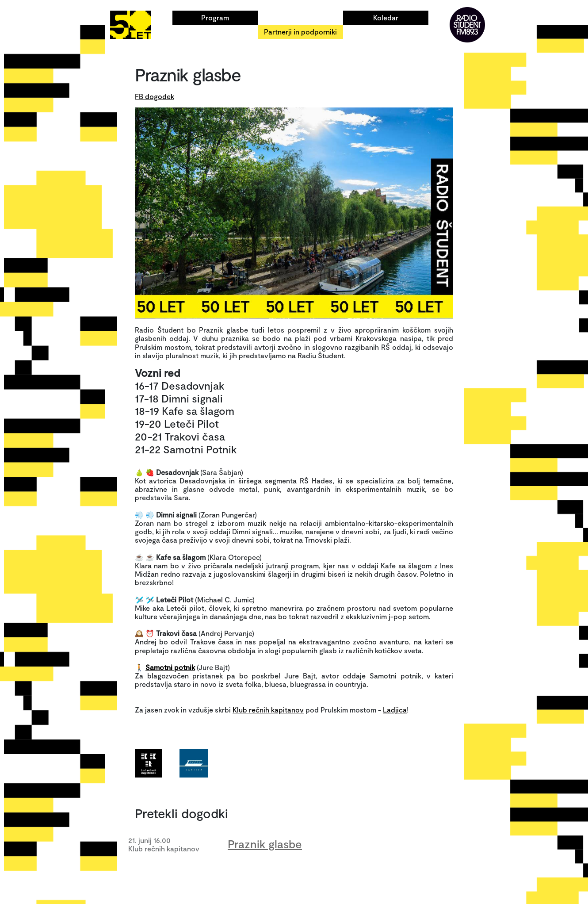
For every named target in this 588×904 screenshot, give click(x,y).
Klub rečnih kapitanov (268, 710)
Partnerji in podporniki (300, 32)
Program (215, 17)
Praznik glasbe (265, 844)
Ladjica (395, 710)
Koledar (386, 17)
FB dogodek (155, 96)
